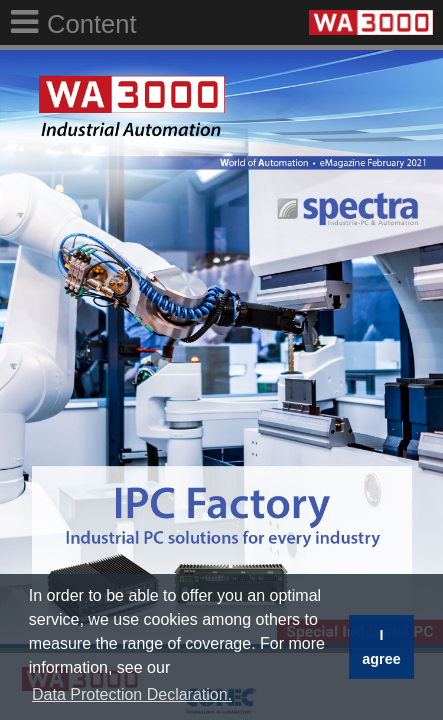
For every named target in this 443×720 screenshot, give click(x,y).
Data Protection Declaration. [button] (132, 694)
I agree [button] (381, 647)
